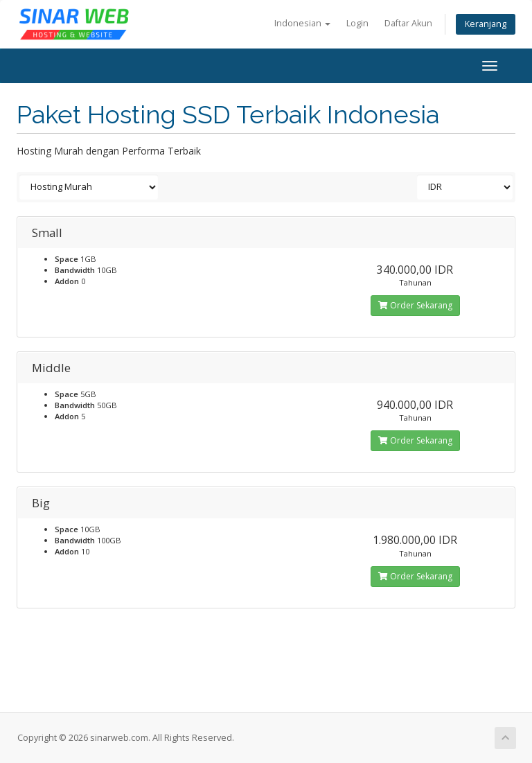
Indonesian (302, 23)
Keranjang (486, 24)
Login (357, 23)
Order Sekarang (415, 305)
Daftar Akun (408, 23)
